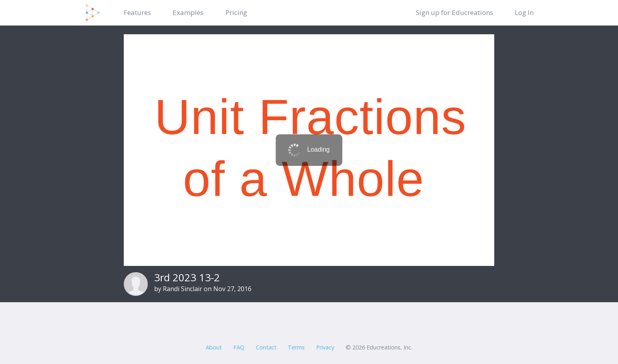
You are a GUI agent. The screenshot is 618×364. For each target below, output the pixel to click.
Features (137, 12)
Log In (524, 12)
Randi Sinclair (182, 289)
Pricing (236, 12)
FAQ (239, 347)
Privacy (325, 347)
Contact (266, 347)
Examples (188, 12)
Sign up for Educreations (454, 12)
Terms (296, 347)
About (214, 347)
